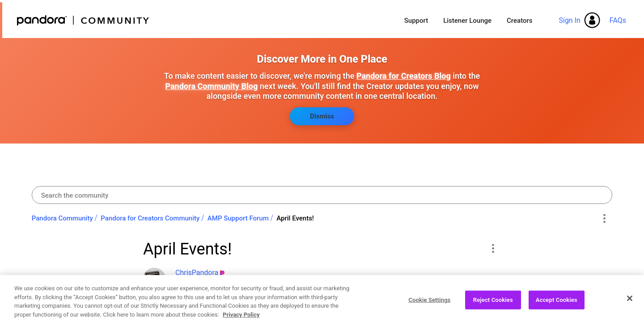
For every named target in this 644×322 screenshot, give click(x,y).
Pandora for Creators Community (150, 218)
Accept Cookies (557, 307)
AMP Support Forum (238, 218)
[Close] (630, 306)
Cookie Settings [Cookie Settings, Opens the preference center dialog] (429, 307)
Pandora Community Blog (211, 86)
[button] (493, 248)
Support (416, 21)
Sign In (569, 20)
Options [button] (604, 219)
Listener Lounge (467, 21)
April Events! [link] (295, 218)
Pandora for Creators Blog (404, 76)
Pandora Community (83, 20)
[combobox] (322, 195)
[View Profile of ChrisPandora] (197, 273)
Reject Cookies (493, 307)
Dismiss (322, 116)
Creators (519, 21)
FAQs (618, 20)
